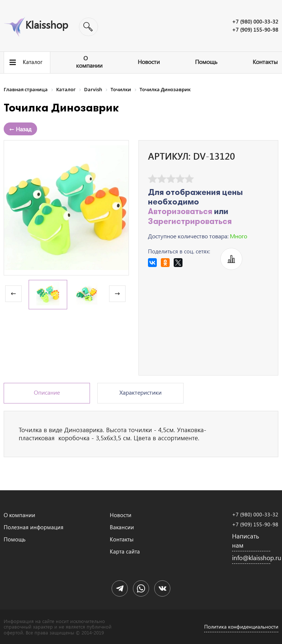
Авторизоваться (180, 212)
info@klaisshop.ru (251, 558)
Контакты (265, 62)
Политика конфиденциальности (241, 627)
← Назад (20, 129)
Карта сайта (125, 551)
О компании (89, 62)
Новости (149, 62)
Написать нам (246, 541)
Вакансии (122, 527)
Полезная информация (34, 527)
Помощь (206, 62)
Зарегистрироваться (190, 222)
